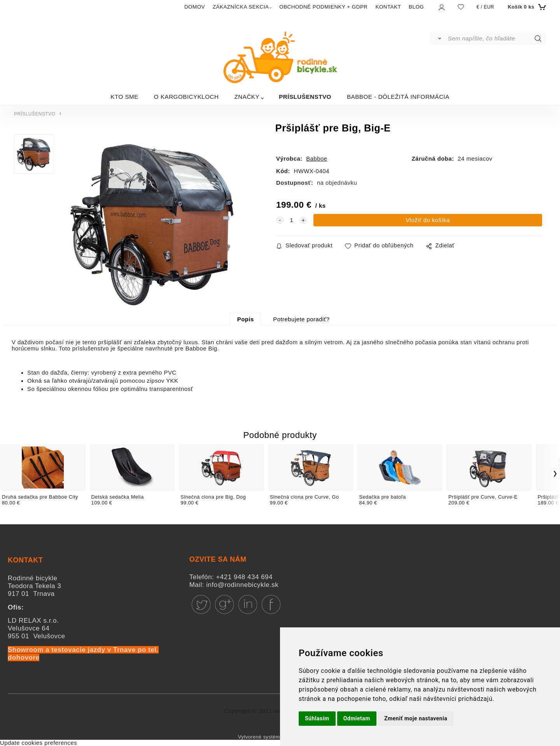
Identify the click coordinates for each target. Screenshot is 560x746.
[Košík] (526, 7)
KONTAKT (388, 7)
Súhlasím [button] (317, 718)
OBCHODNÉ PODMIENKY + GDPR (323, 7)
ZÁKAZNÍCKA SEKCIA (241, 7)
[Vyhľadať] (438, 39)
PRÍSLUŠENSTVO (305, 97)
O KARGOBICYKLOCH (186, 97)
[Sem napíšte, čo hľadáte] (496, 39)
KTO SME (124, 97)
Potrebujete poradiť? (301, 319)
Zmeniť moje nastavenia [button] (416, 718)
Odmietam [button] (357, 718)
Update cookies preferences (38, 743)
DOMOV (195, 7)
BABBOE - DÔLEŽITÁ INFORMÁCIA (398, 97)
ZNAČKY (247, 97)
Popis (246, 319)
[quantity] (292, 220)
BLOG (416, 7)
